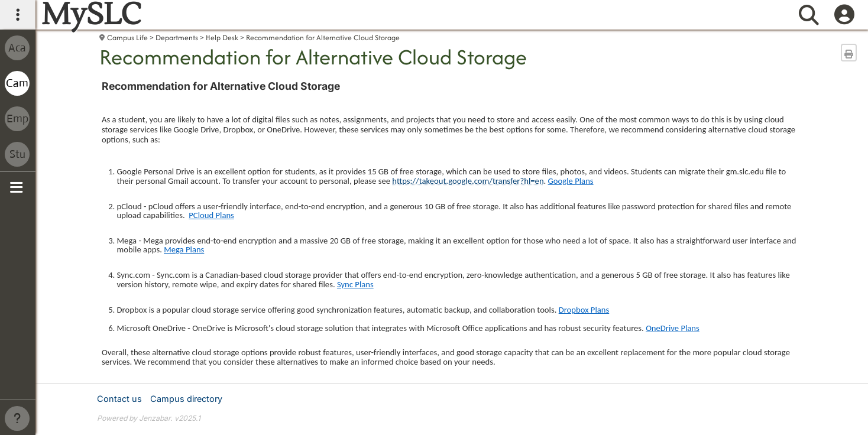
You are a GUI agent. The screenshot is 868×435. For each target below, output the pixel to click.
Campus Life (127, 38)
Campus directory (186, 399)
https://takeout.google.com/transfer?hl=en (468, 181)
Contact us (119, 399)
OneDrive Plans (673, 328)
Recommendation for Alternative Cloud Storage (323, 38)
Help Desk (222, 38)
